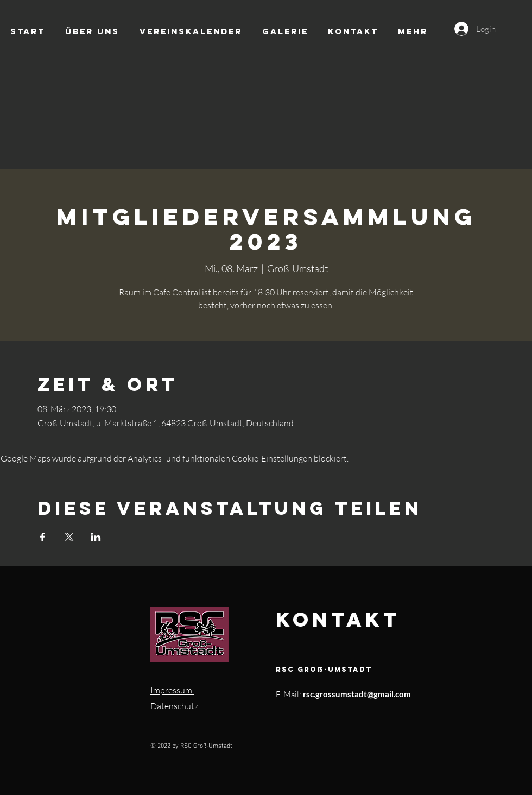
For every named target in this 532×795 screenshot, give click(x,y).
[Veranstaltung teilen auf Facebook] (43, 537)
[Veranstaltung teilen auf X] (69, 537)
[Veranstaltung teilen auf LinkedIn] (96, 537)
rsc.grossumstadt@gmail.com (357, 694)
